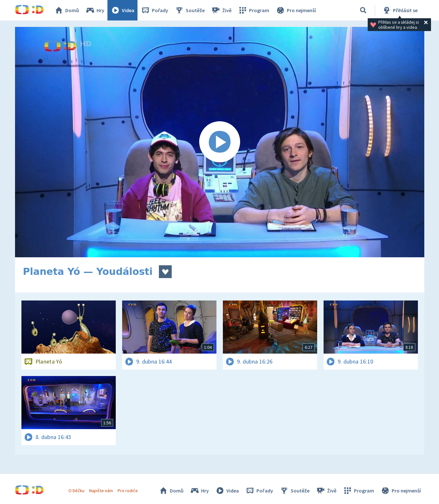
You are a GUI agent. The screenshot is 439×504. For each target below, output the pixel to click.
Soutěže (190, 10)
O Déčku (76, 491)
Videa (122, 10)
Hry (95, 10)
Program (254, 10)
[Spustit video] (220, 142)
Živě (221, 10)
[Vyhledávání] (363, 10)
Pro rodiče (128, 491)
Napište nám (101, 491)
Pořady (154, 10)
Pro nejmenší (296, 10)
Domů (67, 10)
